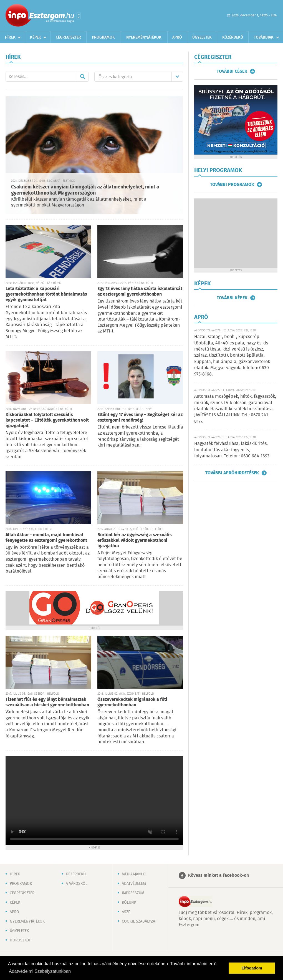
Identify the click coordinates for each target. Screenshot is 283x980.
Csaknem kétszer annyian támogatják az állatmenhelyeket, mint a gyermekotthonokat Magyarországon (85, 190)
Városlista (79, 16)
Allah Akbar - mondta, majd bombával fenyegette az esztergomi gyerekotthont (46, 538)
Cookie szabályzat (139, 921)
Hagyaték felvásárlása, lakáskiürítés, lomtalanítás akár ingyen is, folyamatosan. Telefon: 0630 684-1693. (232, 450)
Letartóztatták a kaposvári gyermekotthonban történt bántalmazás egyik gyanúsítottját (46, 294)
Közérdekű (233, 37)
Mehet (82, 77)
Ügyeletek (202, 37)
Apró (177, 37)
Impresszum (133, 893)
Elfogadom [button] (252, 968)
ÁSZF (126, 912)
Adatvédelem (134, 884)
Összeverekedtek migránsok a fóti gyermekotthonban (132, 702)
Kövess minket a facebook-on (218, 876)
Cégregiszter (68, 37)
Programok (103, 37)
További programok (232, 185)
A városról (77, 884)
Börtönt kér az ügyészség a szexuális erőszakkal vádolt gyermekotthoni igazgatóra (135, 541)
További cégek (232, 71)
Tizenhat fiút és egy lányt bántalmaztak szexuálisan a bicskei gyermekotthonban (47, 702)
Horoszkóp (21, 940)
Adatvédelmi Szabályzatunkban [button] (40, 971)
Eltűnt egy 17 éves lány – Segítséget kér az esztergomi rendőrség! (140, 418)
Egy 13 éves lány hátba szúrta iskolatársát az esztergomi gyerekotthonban (140, 292)
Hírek (10, 37)
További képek (232, 298)
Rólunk (129, 903)
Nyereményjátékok (144, 37)
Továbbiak (264, 37)
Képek (36, 37)
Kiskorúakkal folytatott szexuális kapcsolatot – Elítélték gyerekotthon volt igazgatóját (47, 420)
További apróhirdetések (232, 473)
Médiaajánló (134, 874)
